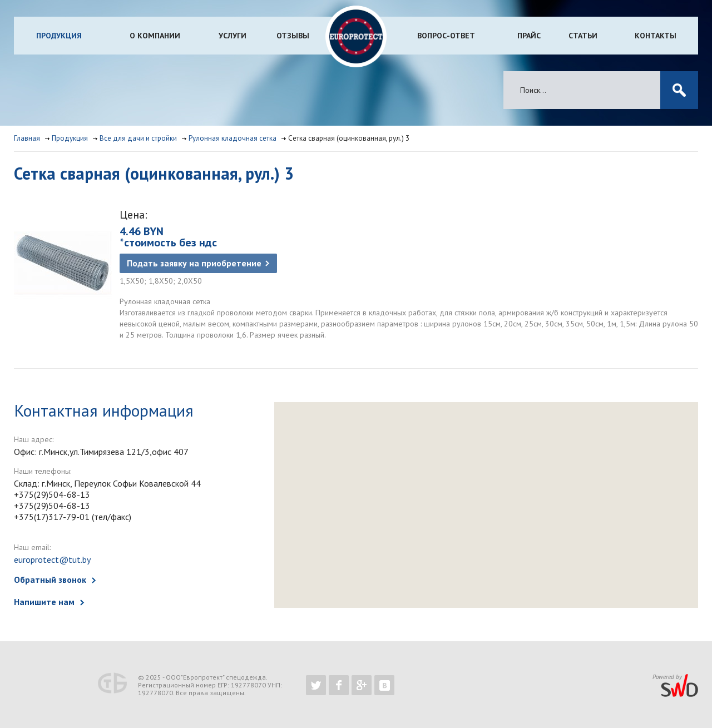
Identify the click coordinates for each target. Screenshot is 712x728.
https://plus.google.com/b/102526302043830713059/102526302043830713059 (362, 685)
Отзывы (293, 36)
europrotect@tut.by (52, 559)
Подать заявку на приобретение (194, 263)
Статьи (583, 36)
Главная (27, 138)
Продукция (59, 36)
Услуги (233, 36)
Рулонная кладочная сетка (233, 138)
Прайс (529, 36)
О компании (155, 36)
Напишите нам (44, 602)
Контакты (656, 36)
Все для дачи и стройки (138, 138)
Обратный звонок (50, 580)
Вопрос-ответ (446, 36)
